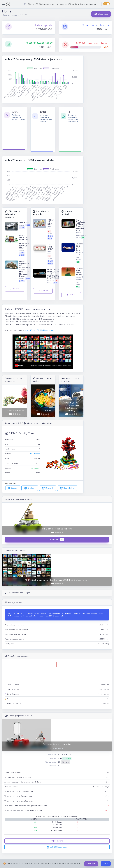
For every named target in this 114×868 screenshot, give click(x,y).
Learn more (91, 864)
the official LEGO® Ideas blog (39, 330)
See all (15, 289)
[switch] (106, 4)
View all (57, 540)
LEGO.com (13, 488)
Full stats (57, 841)
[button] (7, 401)
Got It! (106, 864)
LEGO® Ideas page (57, 847)
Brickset (30, 488)
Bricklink (48, 488)
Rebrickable (67, 488)
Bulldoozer (35, 454)
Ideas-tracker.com (10, 15)
